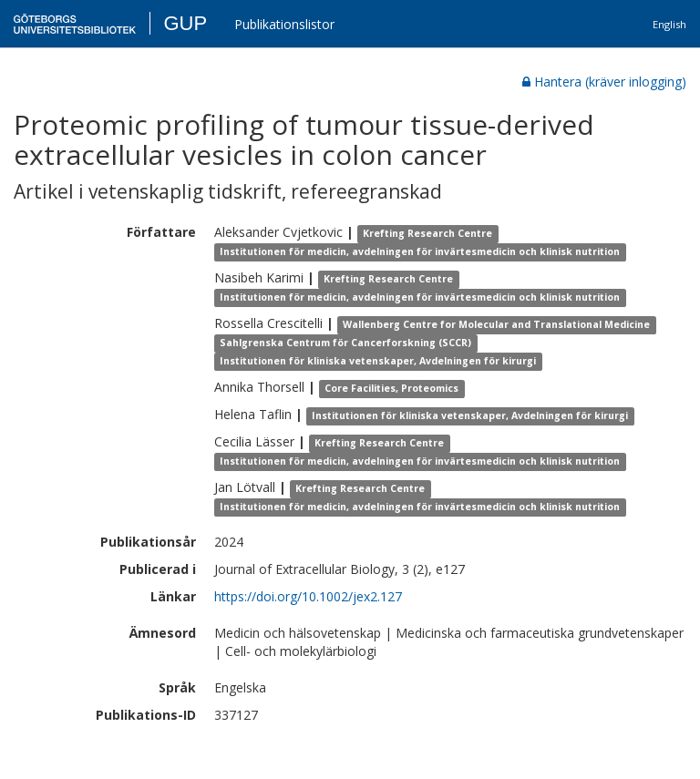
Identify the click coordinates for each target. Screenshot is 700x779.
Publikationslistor (284, 24)
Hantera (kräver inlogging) (604, 82)
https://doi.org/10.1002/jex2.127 (308, 596)
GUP (185, 23)
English (669, 24)
